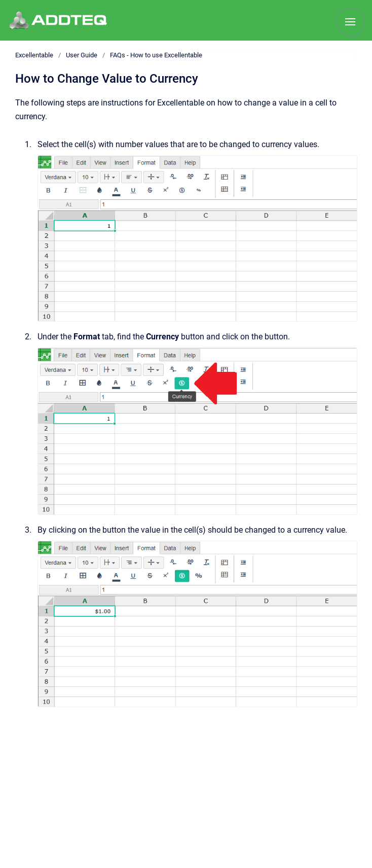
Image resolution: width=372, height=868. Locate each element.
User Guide (82, 55)
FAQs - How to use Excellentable (156, 55)
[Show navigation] (350, 22)
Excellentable (34, 55)
